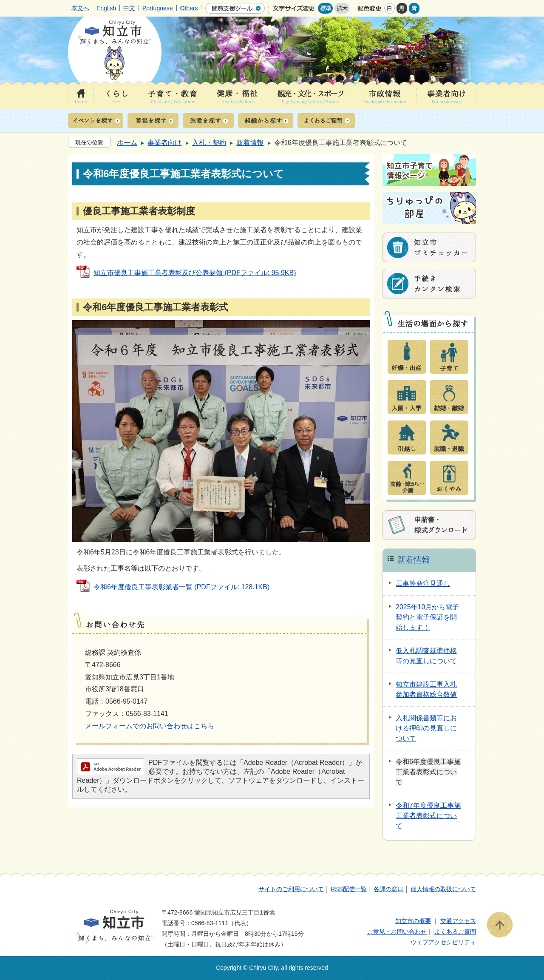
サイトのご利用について (291, 889)
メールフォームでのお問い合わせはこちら (150, 726)
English (106, 8)
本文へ (80, 8)
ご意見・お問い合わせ (397, 932)
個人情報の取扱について (443, 889)
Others (189, 8)
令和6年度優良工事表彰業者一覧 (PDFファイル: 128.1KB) (181, 587)
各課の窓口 (388, 889)
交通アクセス (458, 921)
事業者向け (164, 143)
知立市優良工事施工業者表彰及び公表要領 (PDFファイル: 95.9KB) (195, 273)
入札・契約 (209, 143)
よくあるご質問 (455, 932)
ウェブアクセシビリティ (443, 942)
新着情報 (250, 143)
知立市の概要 (413, 921)
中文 (129, 8)
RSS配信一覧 (349, 889)
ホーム (127, 143)
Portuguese (158, 8)
